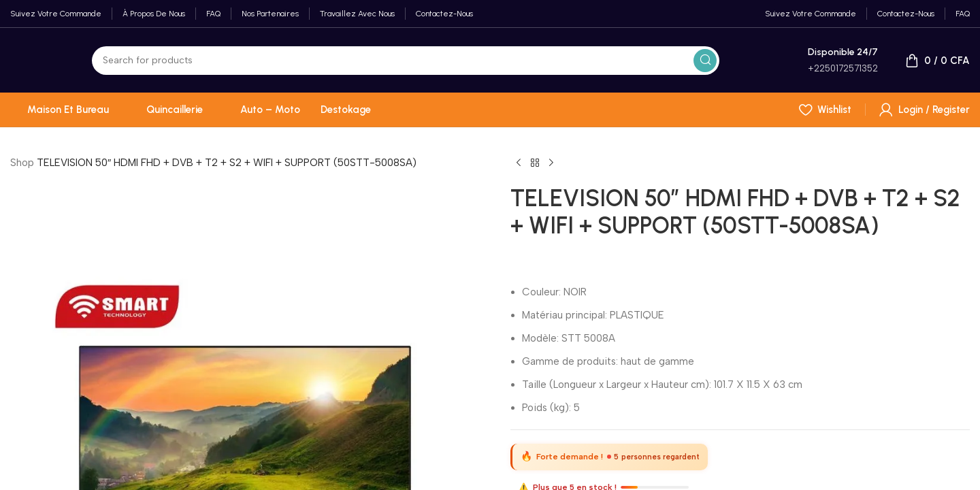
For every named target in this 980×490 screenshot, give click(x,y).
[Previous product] (519, 163)
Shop (22, 163)
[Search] (406, 61)
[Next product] (551, 163)
